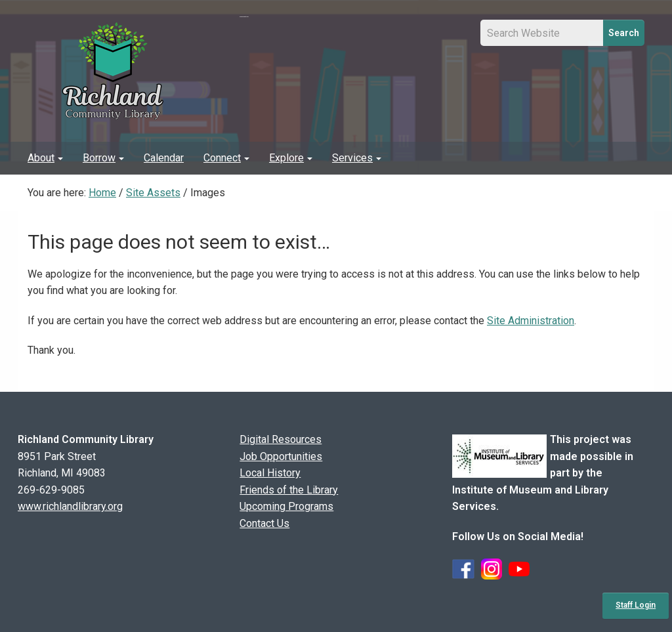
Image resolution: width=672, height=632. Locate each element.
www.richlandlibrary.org (70, 506)
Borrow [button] (103, 158)
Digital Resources (281, 439)
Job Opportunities (281, 456)
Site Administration (531, 321)
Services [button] (357, 158)
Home (102, 193)
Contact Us (264, 523)
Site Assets (153, 193)
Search (624, 33)
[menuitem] (45, 158)
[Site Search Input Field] (542, 33)
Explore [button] (291, 158)
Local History (270, 473)
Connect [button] (226, 158)
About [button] (45, 158)
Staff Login (636, 605)
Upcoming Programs (286, 506)
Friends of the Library (289, 490)
